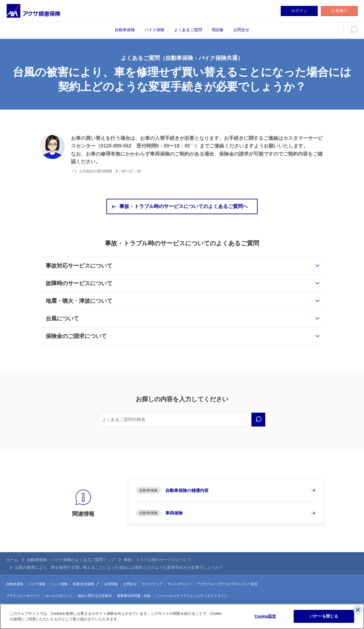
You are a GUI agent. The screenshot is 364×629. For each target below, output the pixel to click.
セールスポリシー (59, 596)
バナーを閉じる (324, 616)
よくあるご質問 (188, 30)
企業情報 (111, 584)
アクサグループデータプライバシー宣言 (227, 584)
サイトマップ (152, 584)
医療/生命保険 (83, 584)
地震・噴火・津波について (79, 301)
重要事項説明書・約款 (134, 596)
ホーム (12, 560)
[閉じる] (358, 610)
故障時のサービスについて (79, 283)
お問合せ (241, 30)
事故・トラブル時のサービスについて (158, 560)
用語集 (218, 30)
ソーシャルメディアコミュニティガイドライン (192, 596)
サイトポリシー (179, 584)
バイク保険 (154, 30)
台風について (62, 319)
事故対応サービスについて (79, 266)
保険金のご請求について (76, 336)
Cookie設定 (265, 616)
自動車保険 (125, 30)
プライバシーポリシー (23, 596)
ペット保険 (59, 584)
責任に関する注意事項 (95, 596)
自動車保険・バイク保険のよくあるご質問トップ (71, 560)
